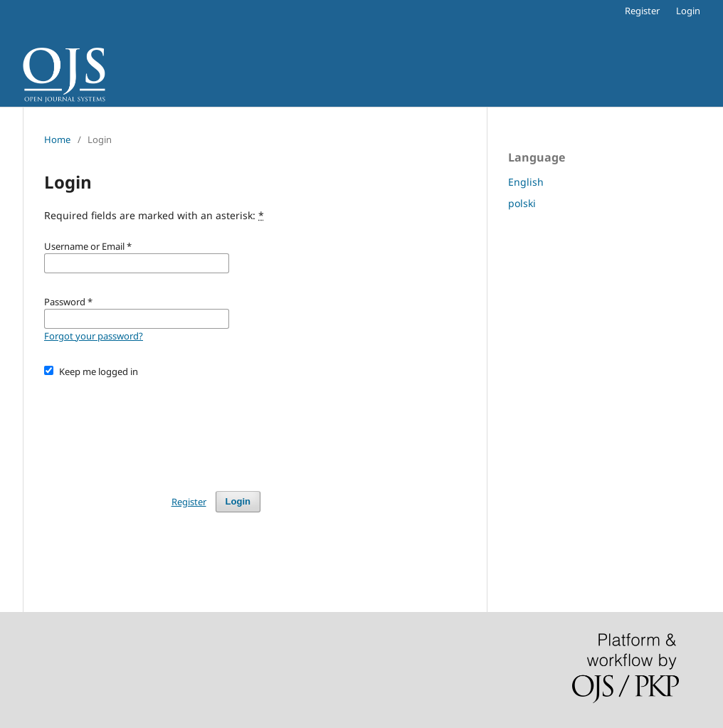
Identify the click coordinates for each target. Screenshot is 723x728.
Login (688, 11)
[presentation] (152, 428)
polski (522, 203)
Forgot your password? (94, 336)
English (526, 182)
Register (642, 11)
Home (57, 139)
